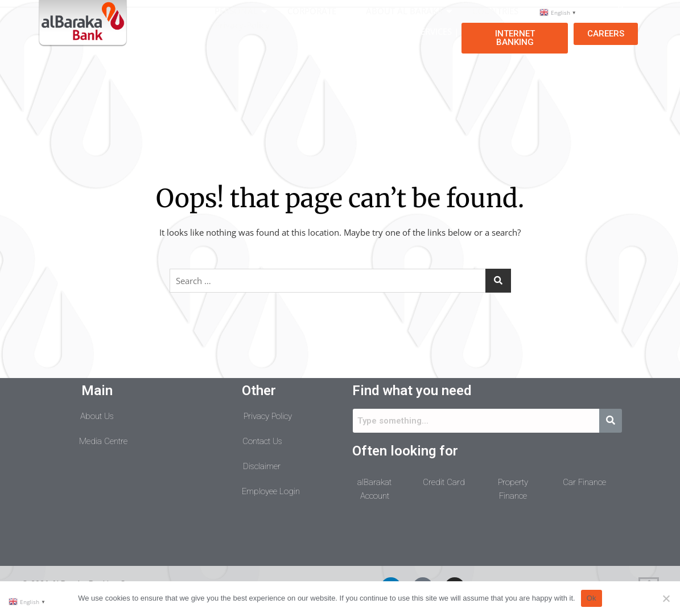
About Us (97, 416)
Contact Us (262, 441)
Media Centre (103, 441)
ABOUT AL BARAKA (411, 11)
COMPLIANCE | (368, 31)
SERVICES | (437, 31)
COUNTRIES (502, 11)
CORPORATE (318, 11)
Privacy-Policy (242, 25)
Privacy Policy (268, 416)
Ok (592, 598)
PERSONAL (242, 11)
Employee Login (271, 491)
